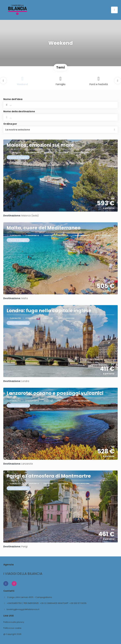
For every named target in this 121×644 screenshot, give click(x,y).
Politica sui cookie (12, 628)
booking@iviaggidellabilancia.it (23, 609)
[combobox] (61, 117)
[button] (3, 81)
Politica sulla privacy (14, 622)
